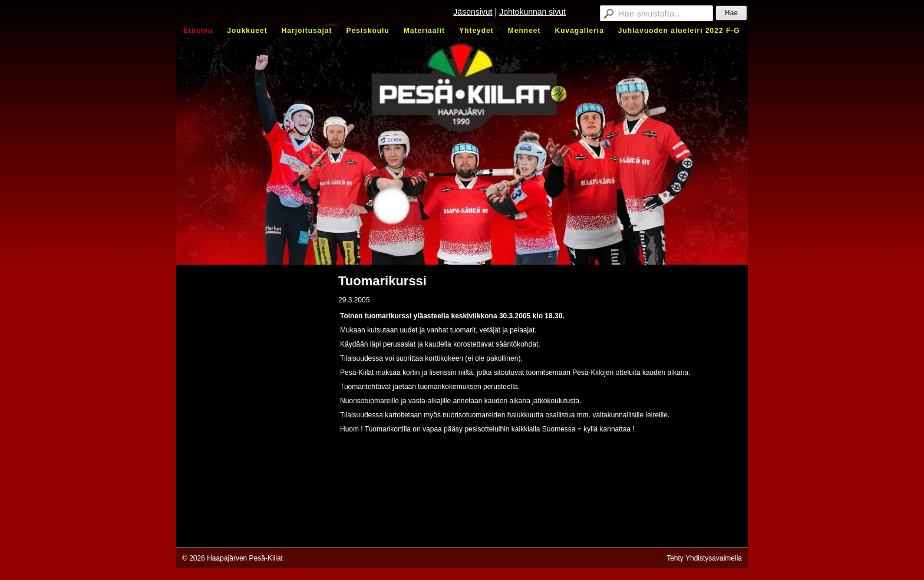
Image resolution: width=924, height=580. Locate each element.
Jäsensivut (473, 12)
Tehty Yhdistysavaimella (704, 558)
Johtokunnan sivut (532, 12)
